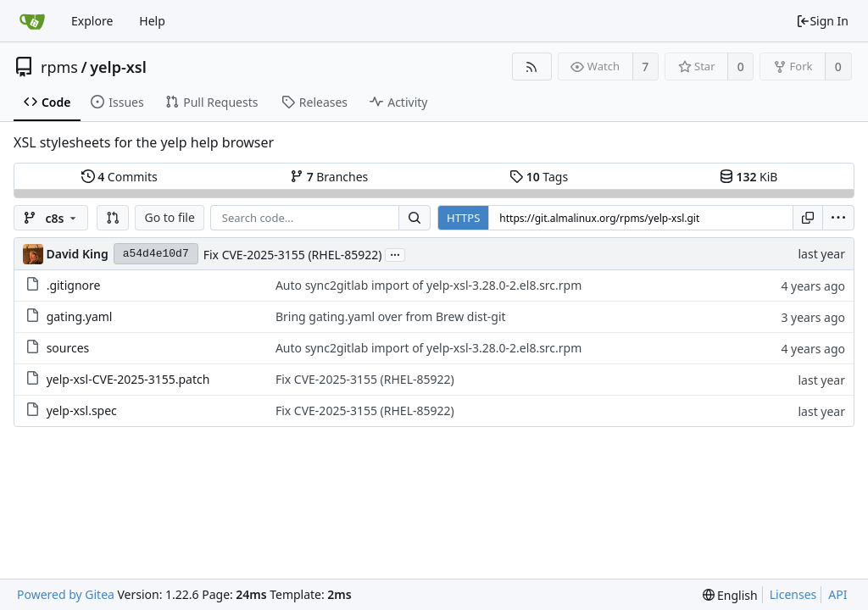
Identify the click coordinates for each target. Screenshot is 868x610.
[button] (113, 218)
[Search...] (415, 218)
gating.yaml (80, 316)
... (395, 254)
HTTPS (463, 218)
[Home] (32, 21)
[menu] (838, 218)
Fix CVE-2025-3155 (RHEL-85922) (293, 255)
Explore (92, 21)
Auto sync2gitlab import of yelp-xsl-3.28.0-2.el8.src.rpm (428, 285)
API (837, 594)
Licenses (793, 594)
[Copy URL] (808, 218)
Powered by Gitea (66, 594)
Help (152, 21)
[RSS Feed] (532, 67)
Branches (329, 177)
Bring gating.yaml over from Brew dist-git (391, 316)
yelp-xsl (118, 67)
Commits (120, 177)
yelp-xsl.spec (82, 410)
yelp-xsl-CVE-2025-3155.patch (128, 379)
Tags (539, 177)
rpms (59, 67)
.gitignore (74, 285)
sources (68, 348)
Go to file (169, 217)
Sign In (822, 21)
